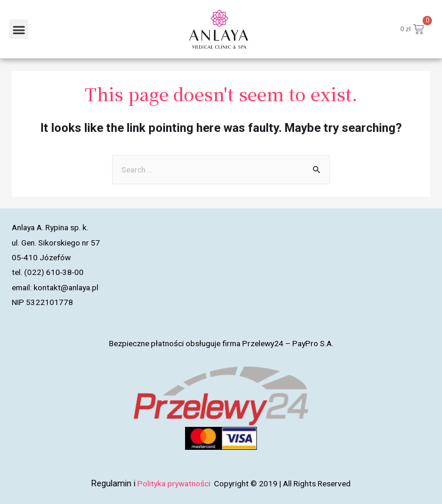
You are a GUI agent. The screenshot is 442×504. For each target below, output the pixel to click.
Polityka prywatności (175, 483)
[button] (19, 29)
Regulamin (111, 483)
